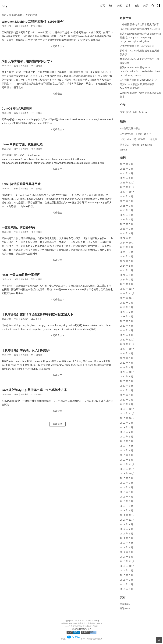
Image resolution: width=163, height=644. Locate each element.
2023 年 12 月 (127, 289)
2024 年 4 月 (127, 270)
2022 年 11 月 (127, 344)
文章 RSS (125, 604)
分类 (111, 5)
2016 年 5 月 (127, 589)
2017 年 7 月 (127, 529)
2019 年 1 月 (127, 460)
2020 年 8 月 (127, 377)
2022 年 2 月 (127, 367)
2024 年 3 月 (127, 275)
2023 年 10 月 (127, 298)
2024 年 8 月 (127, 252)
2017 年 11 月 (127, 520)
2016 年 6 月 (127, 584)
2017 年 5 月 (127, 538)
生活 (141, 112)
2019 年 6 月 (127, 437)
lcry (5, 5)
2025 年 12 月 (127, 183)
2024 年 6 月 (127, 261)
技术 (129, 112)
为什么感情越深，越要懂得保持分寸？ (27, 61)
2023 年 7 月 (127, 312)
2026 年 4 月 (127, 164)
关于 (146, 5)
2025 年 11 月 (127, 187)
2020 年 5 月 (127, 386)
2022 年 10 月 (127, 349)
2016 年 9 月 (127, 571)
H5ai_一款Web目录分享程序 (21, 275)
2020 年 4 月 (127, 390)
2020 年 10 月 (127, 372)
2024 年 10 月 (127, 243)
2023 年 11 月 (127, 293)
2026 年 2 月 (127, 173)
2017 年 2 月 (127, 552)
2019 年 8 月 (127, 427)
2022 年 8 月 (127, 358)
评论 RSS (125, 608)
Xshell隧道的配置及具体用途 (21, 184)
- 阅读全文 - (57, 46)
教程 (135, 112)
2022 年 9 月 (127, 353)
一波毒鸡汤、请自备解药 (18, 227)
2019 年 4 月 (127, 446)
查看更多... (124, 150)
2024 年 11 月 (127, 238)
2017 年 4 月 (127, 543)
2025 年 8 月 (127, 201)
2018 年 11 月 (127, 469)
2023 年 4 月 (127, 326)
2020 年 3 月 (127, 395)
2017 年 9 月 (127, 524)
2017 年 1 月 (127, 557)
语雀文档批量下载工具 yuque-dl (137, 46)
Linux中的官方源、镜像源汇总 (22, 144)
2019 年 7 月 (127, 432)
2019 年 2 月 (127, 455)
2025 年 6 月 (127, 210)
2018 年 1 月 (127, 510)
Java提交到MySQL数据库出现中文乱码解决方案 (34, 390)
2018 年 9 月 (127, 478)
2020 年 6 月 (127, 381)
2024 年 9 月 (127, 247)
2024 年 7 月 (127, 256)
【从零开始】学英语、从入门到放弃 (26, 350)
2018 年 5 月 (127, 492)
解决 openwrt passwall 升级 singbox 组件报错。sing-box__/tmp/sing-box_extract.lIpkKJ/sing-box (140, 38)
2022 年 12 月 (127, 340)
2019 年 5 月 (127, 441)
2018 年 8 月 (127, 483)
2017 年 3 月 (127, 547)
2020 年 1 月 (127, 404)
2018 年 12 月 (127, 464)
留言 (128, 5)
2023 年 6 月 (127, 317)
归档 (120, 5)
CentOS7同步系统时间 (17, 109)
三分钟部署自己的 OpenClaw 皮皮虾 (139, 80)
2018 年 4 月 (127, 497)
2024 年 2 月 (127, 280)
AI (146, 112)
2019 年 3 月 (127, 450)
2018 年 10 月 (127, 474)
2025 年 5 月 (127, 215)
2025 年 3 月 (127, 224)
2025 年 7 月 (127, 206)
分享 (122, 112)
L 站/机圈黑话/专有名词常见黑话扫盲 (139, 24)
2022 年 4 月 (127, 363)
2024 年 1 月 (127, 284)
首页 (103, 5)
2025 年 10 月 (127, 192)
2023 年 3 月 (127, 330)
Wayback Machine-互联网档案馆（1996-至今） (34, 22)
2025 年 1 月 (127, 233)
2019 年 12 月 (127, 409)
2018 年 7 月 (127, 487)
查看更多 (57, 424)
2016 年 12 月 (127, 561)
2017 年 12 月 (127, 515)
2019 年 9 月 (127, 423)
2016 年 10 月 (127, 566)
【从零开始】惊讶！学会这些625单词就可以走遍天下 (37, 314)
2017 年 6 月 (127, 534)
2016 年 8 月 (127, 575)
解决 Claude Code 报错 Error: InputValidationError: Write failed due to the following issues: (141, 71)
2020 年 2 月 (127, 400)
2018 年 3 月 (127, 501)
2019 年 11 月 (127, 413)
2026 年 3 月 (127, 169)
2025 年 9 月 (127, 196)
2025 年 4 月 (127, 220)
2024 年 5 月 (127, 266)
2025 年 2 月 (127, 229)
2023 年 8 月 (127, 307)
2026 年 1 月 (127, 178)
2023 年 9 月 (127, 303)
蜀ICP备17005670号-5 (81, 629)
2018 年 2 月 (127, 506)
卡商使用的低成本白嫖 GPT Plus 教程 (140, 29)
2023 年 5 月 (127, 321)
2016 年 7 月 (127, 580)
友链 (137, 5)
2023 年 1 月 (127, 335)
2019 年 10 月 (127, 418)
